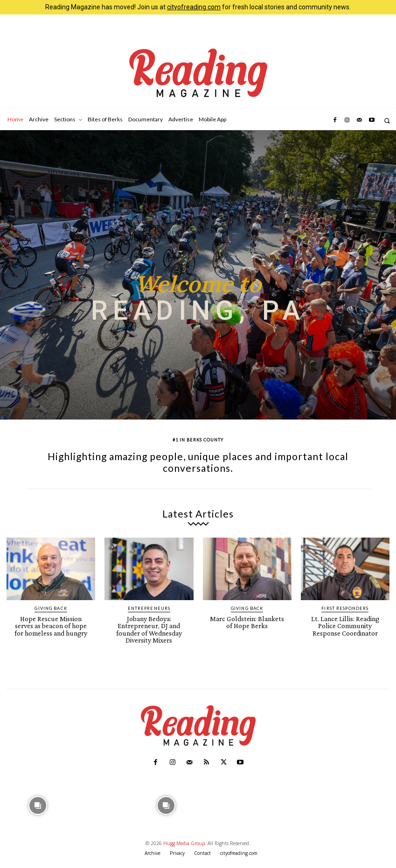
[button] (387, 121)
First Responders (345, 608)
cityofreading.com (194, 7)
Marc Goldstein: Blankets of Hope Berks (247, 622)
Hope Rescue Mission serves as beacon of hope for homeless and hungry (51, 625)
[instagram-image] (38, 801)
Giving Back (51, 608)
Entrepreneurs (149, 608)
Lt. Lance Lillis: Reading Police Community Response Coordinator (345, 625)
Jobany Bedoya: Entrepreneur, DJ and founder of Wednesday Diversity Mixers (149, 628)
